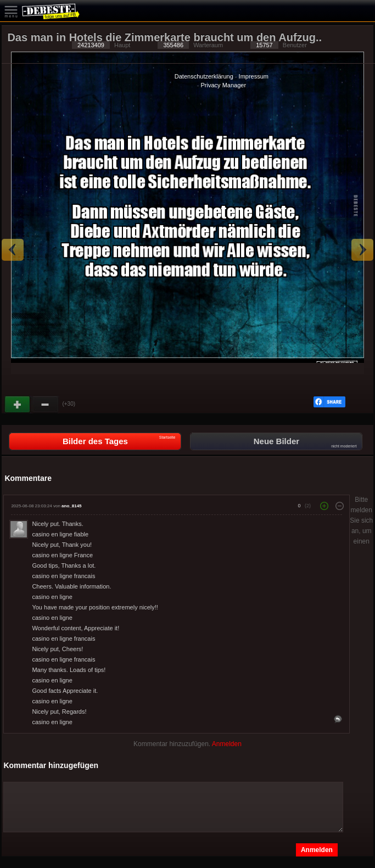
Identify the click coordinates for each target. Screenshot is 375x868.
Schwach (46, 405)
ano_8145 (71, 506)
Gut (18, 405)
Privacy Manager (224, 85)
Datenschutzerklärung (204, 76)
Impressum (254, 76)
